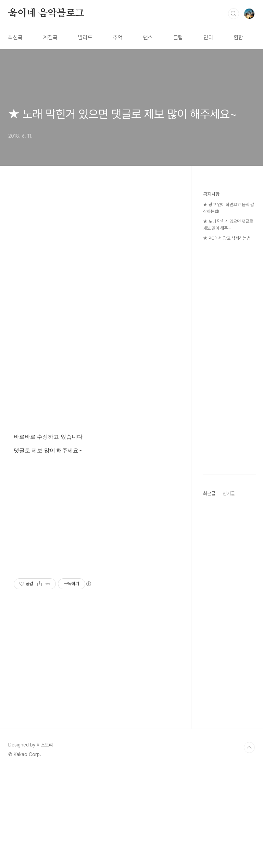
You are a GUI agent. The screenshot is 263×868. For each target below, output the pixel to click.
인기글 (229, 493)
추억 (118, 37)
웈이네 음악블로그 (46, 13)
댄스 (148, 37)
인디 (208, 37)
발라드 (85, 37)
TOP (249, 747)
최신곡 (15, 37)
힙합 (238, 37)
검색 (234, 14)
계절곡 (50, 37)
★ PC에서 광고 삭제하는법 (227, 238)
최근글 (209, 493)
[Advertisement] (92, 262)
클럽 (178, 37)
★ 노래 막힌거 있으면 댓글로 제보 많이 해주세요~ (123, 114)
